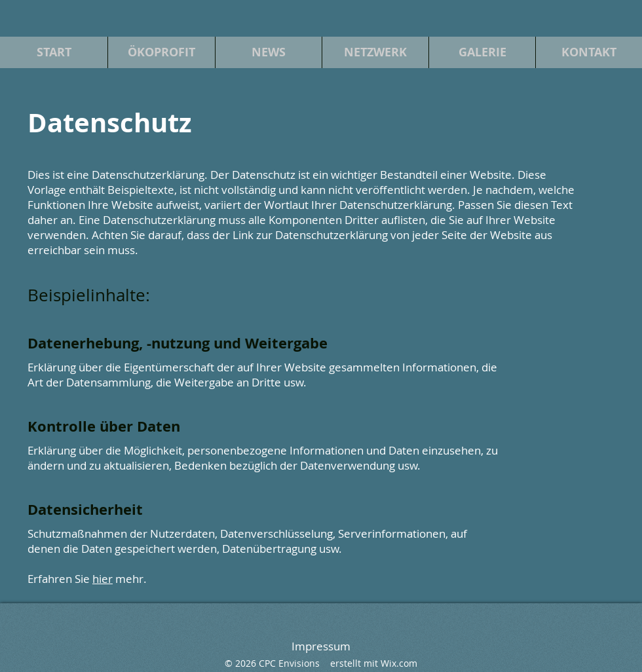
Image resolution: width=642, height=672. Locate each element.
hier (103, 579)
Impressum (321, 646)
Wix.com (399, 663)
